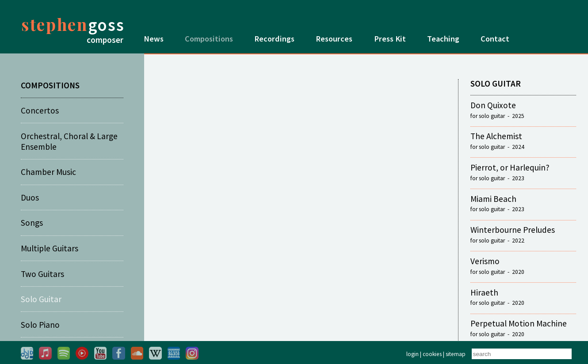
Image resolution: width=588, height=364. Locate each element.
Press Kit (390, 39)
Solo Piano (40, 325)
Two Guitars (42, 274)
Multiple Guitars (50, 248)
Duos (30, 197)
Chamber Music (48, 172)
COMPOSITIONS (50, 85)
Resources (334, 39)
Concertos (40, 110)
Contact (495, 39)
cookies (432, 354)
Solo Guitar (41, 299)
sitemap (456, 354)
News (154, 39)
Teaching (443, 39)
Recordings (274, 39)
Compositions (209, 39)
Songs (32, 223)
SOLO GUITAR (496, 83)
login (412, 354)
